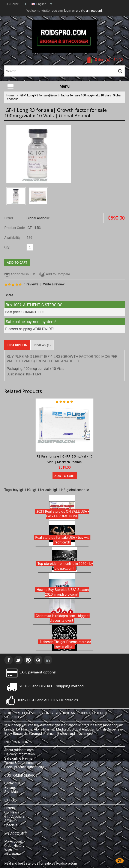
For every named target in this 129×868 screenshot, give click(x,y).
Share (9, 295)
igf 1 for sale (42, 490)
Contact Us (12, 783)
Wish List (11, 850)
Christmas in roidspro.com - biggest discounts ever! (63, 618)
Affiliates (11, 821)
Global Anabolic (38, 218)
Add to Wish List (20, 274)
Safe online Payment (20, 758)
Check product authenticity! (25, 767)
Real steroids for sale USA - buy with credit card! (63, 540)
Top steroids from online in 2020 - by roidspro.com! (65, 566)
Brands (10, 808)
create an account (89, 11)
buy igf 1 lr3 (22, 490)
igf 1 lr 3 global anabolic (71, 490)
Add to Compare (55, 274)
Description (17, 345)
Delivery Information (19, 754)
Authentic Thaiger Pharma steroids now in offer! (65, 644)
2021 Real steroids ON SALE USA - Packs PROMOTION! (63, 514)
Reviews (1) (42, 345)
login (67, 11)
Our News (12, 812)
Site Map (11, 792)
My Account (13, 841)
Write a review (54, 284)
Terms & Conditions (19, 763)
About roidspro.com (19, 750)
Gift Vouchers (14, 817)
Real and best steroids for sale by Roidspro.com (41, 863)
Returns (10, 788)
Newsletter (13, 854)
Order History (14, 846)
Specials (11, 825)
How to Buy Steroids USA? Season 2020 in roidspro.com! (63, 592)
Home (10, 95)
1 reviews (31, 284)
